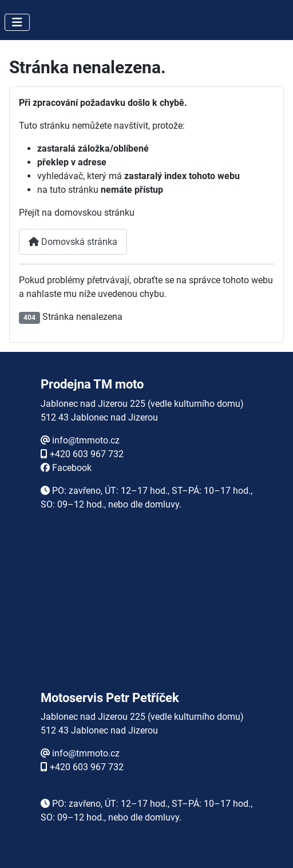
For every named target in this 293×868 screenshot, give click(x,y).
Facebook (72, 468)
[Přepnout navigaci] (17, 22)
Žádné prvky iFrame (146, 613)
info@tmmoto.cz (86, 440)
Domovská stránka (73, 242)
